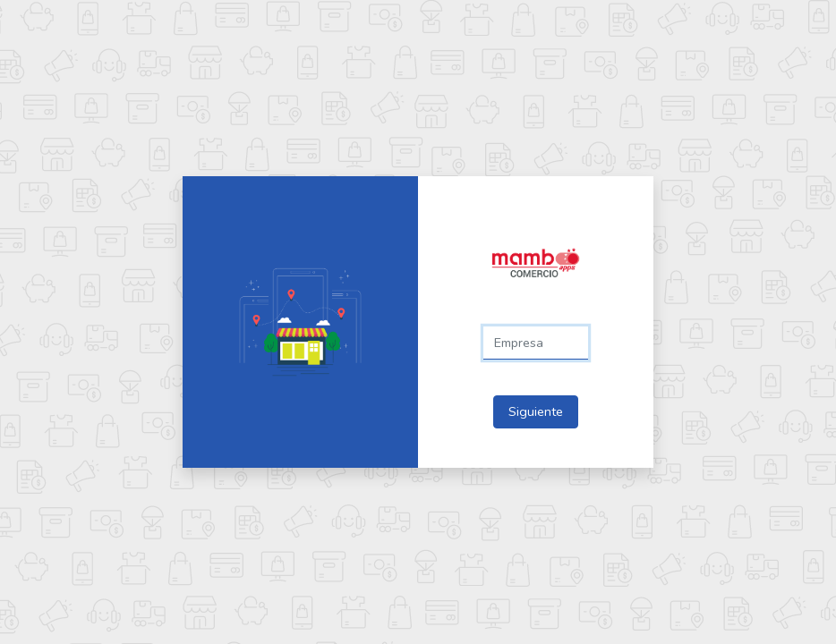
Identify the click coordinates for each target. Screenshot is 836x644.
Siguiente (536, 411)
